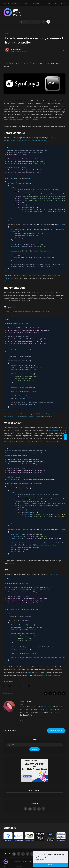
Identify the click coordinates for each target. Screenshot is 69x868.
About (27, 3)
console (18, 686)
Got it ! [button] (50, 865)
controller (33, 686)
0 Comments (10, 731)
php (12, 686)
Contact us (36, 3)
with (6, 3)
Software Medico (46, 707)
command (25, 686)
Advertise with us (17, 3)
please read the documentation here (47, 675)
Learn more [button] (40, 859)
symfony (7, 686)
